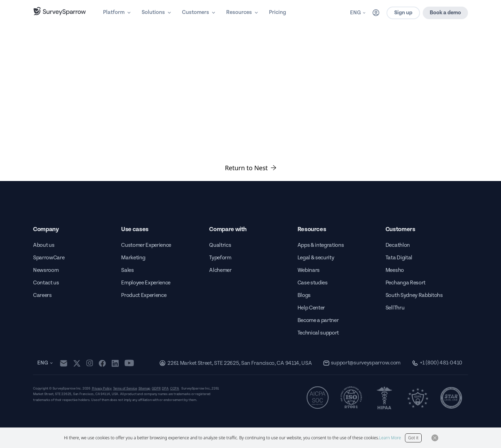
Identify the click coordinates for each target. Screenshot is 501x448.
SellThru (395, 308)
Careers (42, 295)
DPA (165, 388)
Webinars (309, 270)
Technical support (318, 333)
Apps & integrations (321, 245)
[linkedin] (115, 363)
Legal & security (316, 258)
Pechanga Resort (405, 283)
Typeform (220, 258)
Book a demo (445, 13)
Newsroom (46, 270)
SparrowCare (49, 258)
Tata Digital (399, 258)
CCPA (175, 388)
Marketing (133, 258)
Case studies (313, 283)
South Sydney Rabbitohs (414, 295)
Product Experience (144, 295)
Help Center (311, 308)
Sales (127, 270)
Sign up (403, 13)
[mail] (63, 363)
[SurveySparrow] (60, 11)
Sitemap (145, 388)
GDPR (156, 388)
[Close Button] (435, 438)
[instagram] (90, 363)
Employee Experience (146, 283)
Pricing (277, 12)
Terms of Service (125, 388)
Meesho (395, 270)
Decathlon (398, 245)
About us (44, 245)
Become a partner (318, 320)
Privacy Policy (102, 388)
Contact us (46, 283)
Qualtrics (220, 245)
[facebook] (102, 363)
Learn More (390, 438)
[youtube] (129, 363)
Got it (413, 438)
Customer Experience (146, 245)
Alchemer (220, 270)
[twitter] (77, 363)
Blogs (304, 295)
